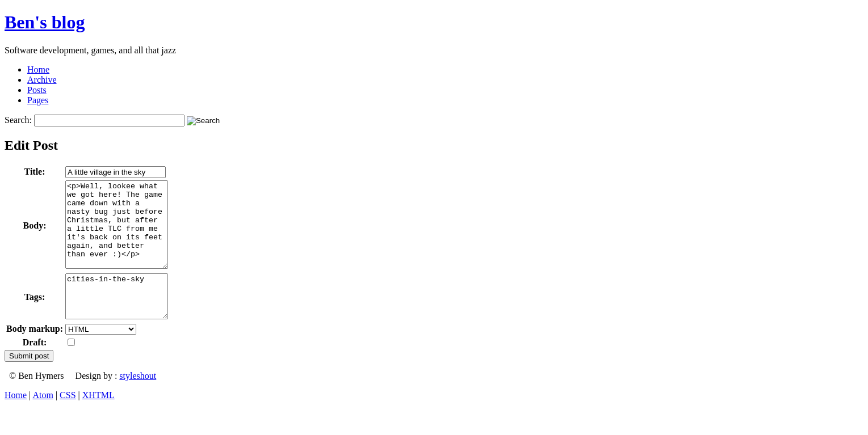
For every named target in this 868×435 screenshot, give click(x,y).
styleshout (138, 401)
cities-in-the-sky (122, 318)
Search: (18, 120)
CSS (68, 421)
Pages (38, 100)
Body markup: (35, 354)
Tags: (35, 318)
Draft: (35, 368)
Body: (35, 234)
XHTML (98, 421)
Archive (42, 80)
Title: (35, 172)
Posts (37, 90)
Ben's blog (45, 22)
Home (38, 69)
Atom (43, 421)
